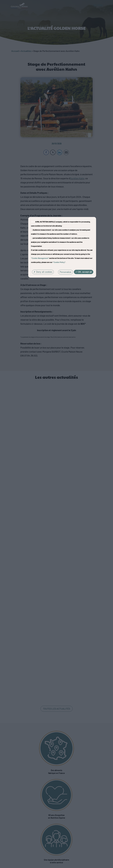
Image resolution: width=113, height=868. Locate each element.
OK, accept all (84, 272)
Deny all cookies (43, 272)
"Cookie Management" (40, 258)
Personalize (66, 272)
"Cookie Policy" (59, 262)
